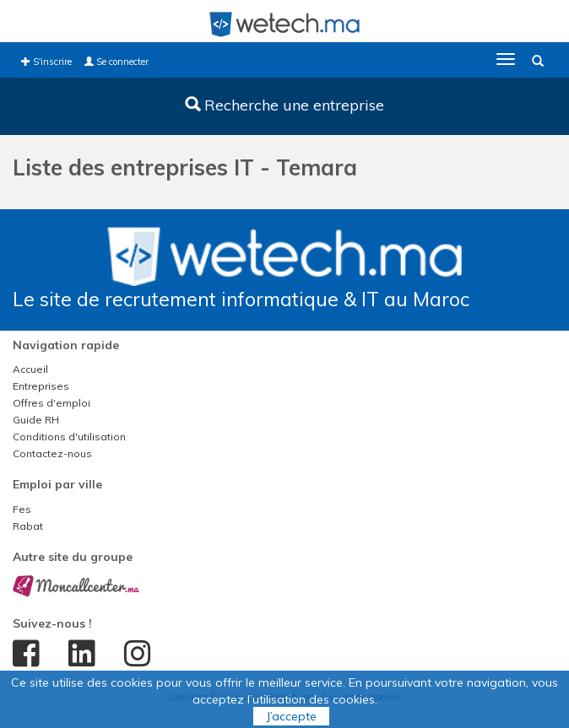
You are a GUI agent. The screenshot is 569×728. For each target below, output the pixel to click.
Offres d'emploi (51, 403)
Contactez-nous (52, 453)
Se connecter (117, 62)
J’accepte (291, 716)
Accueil (30, 369)
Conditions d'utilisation (69, 437)
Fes (22, 509)
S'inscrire (46, 62)
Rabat (28, 526)
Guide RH (36, 420)
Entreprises (41, 386)
